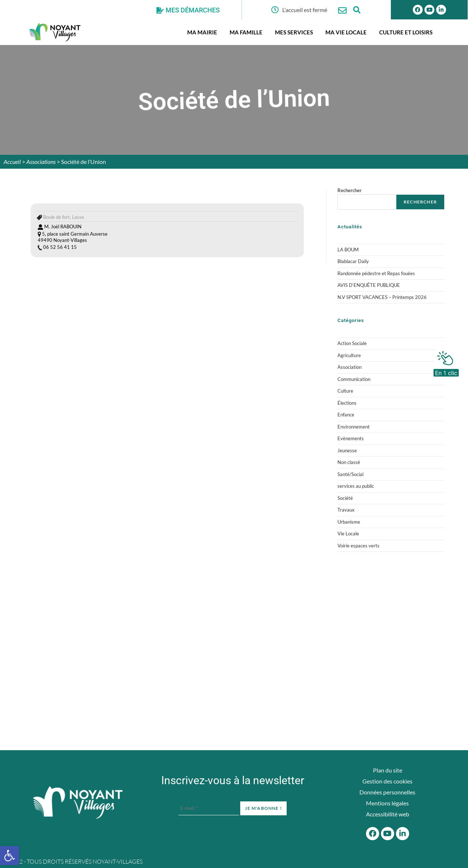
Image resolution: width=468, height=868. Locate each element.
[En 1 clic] (446, 362)
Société (345, 498)
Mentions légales (387, 803)
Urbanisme (349, 522)
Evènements (351, 438)
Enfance (346, 415)
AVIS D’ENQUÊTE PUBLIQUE (369, 285)
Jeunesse (347, 450)
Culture (345, 391)
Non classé (349, 462)
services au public (356, 486)
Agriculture (349, 355)
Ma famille (246, 32)
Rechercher (350, 190)
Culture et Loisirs (406, 32)
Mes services (294, 32)
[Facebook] (373, 834)
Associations (41, 162)
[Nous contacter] (342, 10)
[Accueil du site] (78, 802)
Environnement (354, 427)
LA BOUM (348, 250)
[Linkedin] (441, 10)
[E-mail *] (209, 808)
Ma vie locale (346, 32)
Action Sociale (352, 343)
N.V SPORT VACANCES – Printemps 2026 (382, 297)
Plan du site (388, 770)
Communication (354, 379)
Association (350, 367)
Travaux (346, 510)
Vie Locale (348, 534)
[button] (10, 856)
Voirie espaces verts (358, 546)
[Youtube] (429, 10)
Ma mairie (202, 32)
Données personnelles (387, 792)
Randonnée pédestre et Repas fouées (376, 273)
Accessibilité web (388, 814)
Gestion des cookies (387, 781)
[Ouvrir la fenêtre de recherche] (357, 10)
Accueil (12, 162)
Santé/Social (350, 474)
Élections (347, 403)
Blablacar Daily (353, 261)
